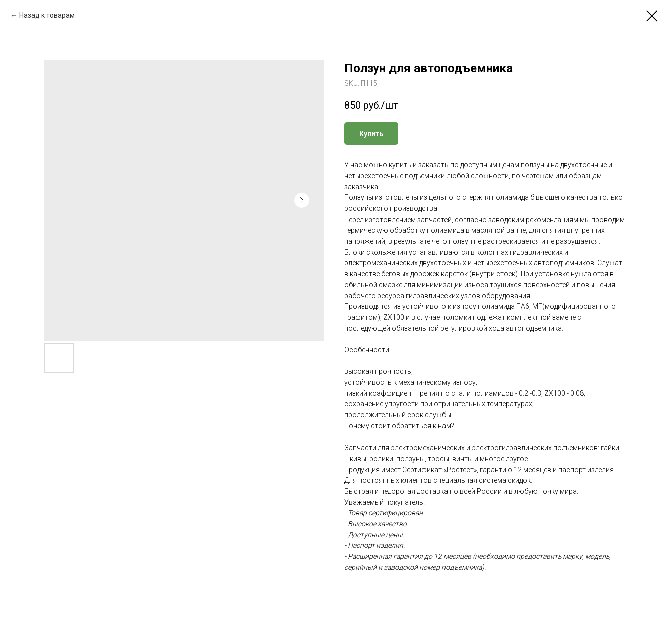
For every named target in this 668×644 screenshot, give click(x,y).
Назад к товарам (47, 15)
